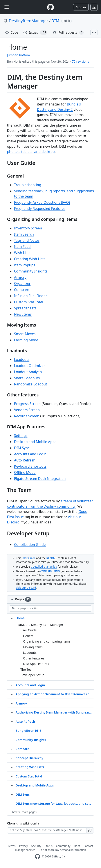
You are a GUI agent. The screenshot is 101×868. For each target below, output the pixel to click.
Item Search (24, 234)
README (52, 558)
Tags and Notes (27, 240)
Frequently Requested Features (40, 209)
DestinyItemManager (28, 21)
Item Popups (25, 265)
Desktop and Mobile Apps (35, 442)
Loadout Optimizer (30, 366)
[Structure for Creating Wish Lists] (12, 767)
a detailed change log (44, 567)
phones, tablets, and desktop (31, 152)
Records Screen (27, 416)
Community (63, 846)
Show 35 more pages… (25, 812)
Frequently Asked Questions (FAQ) (42, 202)
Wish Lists (22, 253)
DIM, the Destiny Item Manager (41, 625)
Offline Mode (25, 472)
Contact (88, 846)
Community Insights (31, 271)
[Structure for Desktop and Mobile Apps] (12, 785)
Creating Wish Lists (30, 259)
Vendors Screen (27, 410)
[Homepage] (50, 7)
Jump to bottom (18, 55)
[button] (90, 830)
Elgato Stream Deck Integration (40, 479)
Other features (34, 658)
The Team (27, 669)
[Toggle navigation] (7, 7)
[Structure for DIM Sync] (12, 794)
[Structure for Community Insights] (12, 740)
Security (36, 846)
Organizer (22, 283)
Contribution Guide (30, 545)
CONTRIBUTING (50, 571)
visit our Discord (26, 588)
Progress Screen (27, 404)
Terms (12, 846)
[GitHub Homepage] (38, 856)
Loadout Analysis (28, 372)
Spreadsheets (25, 308)
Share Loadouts (27, 378)
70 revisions (81, 61)
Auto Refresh (25, 460)
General (29, 636)
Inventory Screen (28, 228)
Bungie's (74, 104)
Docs (77, 846)
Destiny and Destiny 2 (55, 109)
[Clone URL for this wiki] (47, 830)
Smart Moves (25, 334)
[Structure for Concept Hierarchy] (12, 758)
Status (49, 846)
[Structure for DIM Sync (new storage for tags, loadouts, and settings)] (12, 803)
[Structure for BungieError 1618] (12, 730)
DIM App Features (36, 664)
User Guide (29, 558)
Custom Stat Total (29, 302)
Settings (21, 436)
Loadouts (22, 360)
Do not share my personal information (62, 850)
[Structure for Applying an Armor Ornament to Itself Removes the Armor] (12, 694)
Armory (20, 277)
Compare (22, 290)
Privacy (23, 846)
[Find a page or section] (50, 608)
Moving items (33, 647)
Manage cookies (25, 850)
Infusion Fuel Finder (31, 296)
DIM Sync (22, 448)
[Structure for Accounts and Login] (12, 685)
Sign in (81, 7)
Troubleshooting (28, 185)
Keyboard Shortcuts (30, 466)
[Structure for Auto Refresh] (12, 721)
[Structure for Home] (12, 618)
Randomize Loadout (31, 384)
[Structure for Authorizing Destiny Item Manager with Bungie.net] (12, 712)
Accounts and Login (30, 454)
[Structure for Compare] (12, 749)
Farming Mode (26, 340)
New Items (23, 314)
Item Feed (22, 247)
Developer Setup (32, 675)
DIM (55, 21)
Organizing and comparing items (47, 641)
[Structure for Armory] (12, 703)
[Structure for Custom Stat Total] (12, 776)
